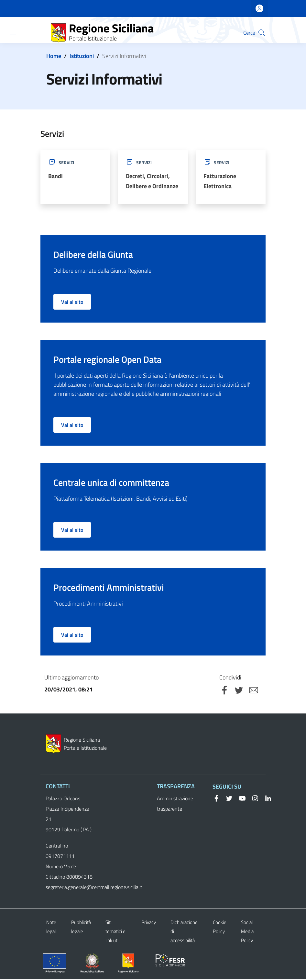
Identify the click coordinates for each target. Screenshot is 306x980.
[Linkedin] (266, 799)
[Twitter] (227, 799)
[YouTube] (240, 799)
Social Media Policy (247, 932)
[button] (262, 33)
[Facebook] (216, 799)
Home (54, 56)
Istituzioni (82, 56)
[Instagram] (253, 799)
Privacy (149, 923)
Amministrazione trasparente (175, 804)
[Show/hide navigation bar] (13, 35)
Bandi (55, 176)
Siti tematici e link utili (115, 932)
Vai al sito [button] (72, 303)
